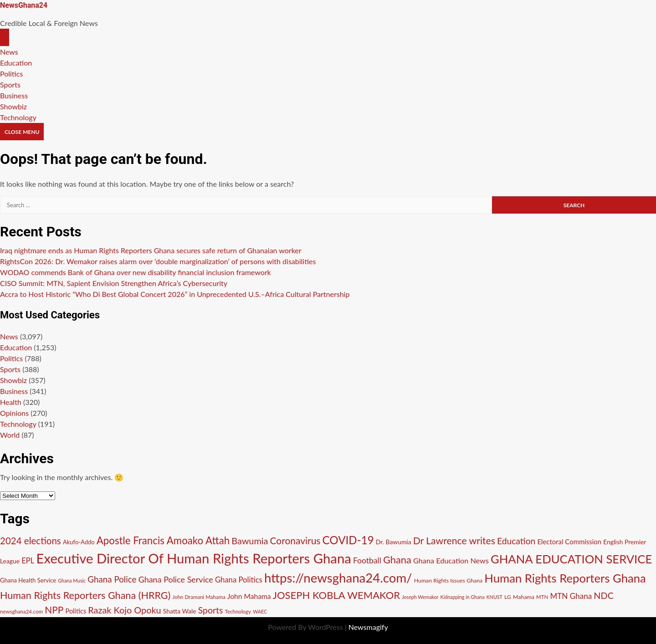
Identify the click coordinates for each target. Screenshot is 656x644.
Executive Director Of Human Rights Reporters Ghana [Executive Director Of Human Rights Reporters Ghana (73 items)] (194, 558)
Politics (11, 74)
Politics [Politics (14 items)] (76, 611)
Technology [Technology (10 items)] (238, 611)
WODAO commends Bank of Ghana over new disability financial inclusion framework (136, 272)
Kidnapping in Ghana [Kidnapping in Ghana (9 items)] (463, 597)
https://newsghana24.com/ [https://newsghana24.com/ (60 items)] (338, 578)
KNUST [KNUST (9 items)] (495, 597)
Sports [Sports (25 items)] (211, 610)
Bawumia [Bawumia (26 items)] (250, 541)
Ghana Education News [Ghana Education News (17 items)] (451, 560)
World (10, 435)
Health (11, 402)
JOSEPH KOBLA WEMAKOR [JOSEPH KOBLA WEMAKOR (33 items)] (336, 595)
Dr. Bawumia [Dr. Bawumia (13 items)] (394, 542)
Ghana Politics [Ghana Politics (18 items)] (239, 580)
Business (14, 95)
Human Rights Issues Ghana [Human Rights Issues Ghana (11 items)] (448, 580)
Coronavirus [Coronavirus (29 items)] (295, 540)
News (9, 52)
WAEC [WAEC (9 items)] (260, 611)
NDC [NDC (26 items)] (604, 595)
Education (16, 63)
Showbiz (13, 106)
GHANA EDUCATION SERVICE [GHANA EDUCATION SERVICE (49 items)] (571, 559)
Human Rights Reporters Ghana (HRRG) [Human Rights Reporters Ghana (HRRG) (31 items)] (85, 595)
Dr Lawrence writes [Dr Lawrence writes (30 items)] (454, 541)
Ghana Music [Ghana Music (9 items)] (72, 580)
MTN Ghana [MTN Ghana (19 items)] (571, 596)
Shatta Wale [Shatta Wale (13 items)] (180, 611)
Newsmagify (368, 627)
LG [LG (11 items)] (508, 597)
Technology (18, 117)
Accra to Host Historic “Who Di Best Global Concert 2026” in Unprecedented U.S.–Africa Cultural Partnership (175, 294)
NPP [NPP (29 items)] (54, 610)
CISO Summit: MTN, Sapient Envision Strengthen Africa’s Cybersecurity (114, 283)
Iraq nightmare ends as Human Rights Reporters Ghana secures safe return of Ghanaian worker (151, 250)
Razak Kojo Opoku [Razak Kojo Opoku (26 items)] (124, 610)
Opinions (14, 413)
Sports (10, 84)
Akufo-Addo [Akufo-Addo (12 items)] (79, 542)
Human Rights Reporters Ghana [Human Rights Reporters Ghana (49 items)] (565, 578)
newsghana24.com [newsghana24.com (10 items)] (21, 611)
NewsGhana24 (24, 5)
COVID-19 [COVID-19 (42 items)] (348, 540)
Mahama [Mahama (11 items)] (524, 597)
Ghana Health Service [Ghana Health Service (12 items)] (28, 580)
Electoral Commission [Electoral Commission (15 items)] (569, 542)
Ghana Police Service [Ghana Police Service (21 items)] (176, 579)
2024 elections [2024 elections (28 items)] (31, 541)
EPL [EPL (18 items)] (28, 561)
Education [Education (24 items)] (516, 541)
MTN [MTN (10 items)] (542, 597)
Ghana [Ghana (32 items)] (397, 560)
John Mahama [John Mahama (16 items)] (249, 596)
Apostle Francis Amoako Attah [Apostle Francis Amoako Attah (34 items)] (163, 540)
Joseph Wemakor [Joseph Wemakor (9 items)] (420, 597)
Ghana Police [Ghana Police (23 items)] (112, 579)
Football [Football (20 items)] (367, 560)
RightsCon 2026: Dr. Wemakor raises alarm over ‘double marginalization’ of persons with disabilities (158, 261)
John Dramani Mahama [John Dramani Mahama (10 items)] (199, 597)
